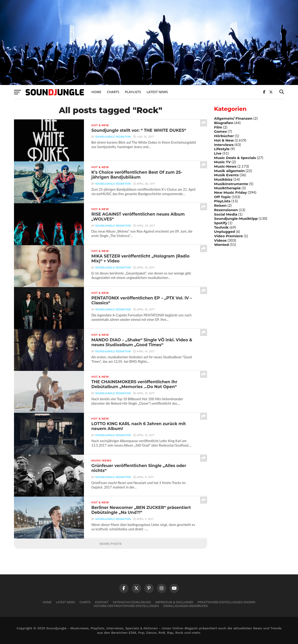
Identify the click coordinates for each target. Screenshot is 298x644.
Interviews (224, 145)
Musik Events (226, 175)
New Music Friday (230, 192)
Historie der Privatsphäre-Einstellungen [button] (126, 606)
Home (96, 92)
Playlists (133, 92)
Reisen (220, 205)
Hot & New (224, 140)
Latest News (157, 92)
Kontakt (102, 602)
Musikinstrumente (231, 184)
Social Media (226, 214)
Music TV (222, 162)
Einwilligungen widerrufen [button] (186, 606)
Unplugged (224, 232)
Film (218, 127)
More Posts (111, 544)
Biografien (224, 123)
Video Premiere (228, 236)
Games (220, 131)
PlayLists (222, 201)
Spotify (221, 223)
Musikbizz (223, 179)
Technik (221, 227)
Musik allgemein (229, 171)
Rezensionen (226, 210)
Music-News (225, 166)
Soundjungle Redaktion (113, 137)
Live (218, 153)
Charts (113, 92)
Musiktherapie (227, 188)
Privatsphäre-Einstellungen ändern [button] (226, 602)
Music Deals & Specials (235, 158)
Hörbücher (224, 136)
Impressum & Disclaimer (174, 602)
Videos (220, 240)
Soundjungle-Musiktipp (236, 219)
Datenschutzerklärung (132, 602)
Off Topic (222, 197)
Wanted (221, 245)
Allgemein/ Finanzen (233, 118)
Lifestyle (222, 149)
